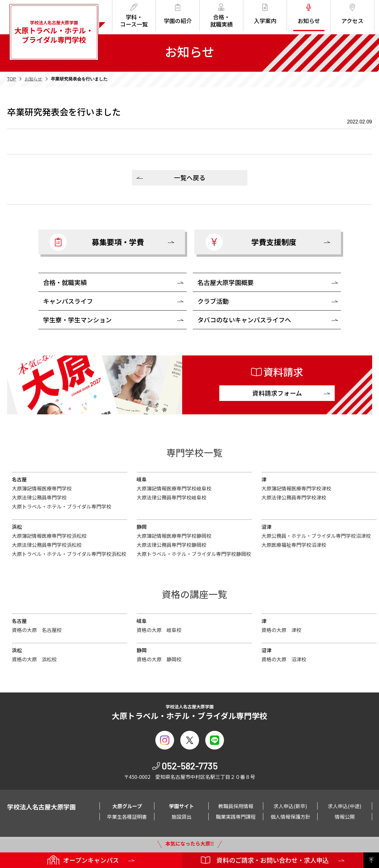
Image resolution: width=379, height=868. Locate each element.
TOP (12, 79)
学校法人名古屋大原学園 (54, 32)
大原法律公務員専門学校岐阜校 (172, 497)
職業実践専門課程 (236, 817)
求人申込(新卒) (290, 806)
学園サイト (182, 806)
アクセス (352, 14)
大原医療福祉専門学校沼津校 (294, 545)
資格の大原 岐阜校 (159, 630)
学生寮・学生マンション (77, 320)
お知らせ (309, 14)
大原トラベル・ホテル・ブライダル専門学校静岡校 (194, 554)
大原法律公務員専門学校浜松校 (47, 545)
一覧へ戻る (190, 178)
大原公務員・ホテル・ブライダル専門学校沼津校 (316, 536)
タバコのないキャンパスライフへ (244, 320)
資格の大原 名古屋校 (37, 630)
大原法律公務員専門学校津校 (294, 497)
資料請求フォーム (277, 393)
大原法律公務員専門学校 (39, 497)
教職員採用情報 (236, 806)
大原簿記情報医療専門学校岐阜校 (174, 488)
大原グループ (127, 806)
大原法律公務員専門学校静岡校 (172, 545)
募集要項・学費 (97, 242)
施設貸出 (182, 817)
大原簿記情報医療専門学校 (42, 488)
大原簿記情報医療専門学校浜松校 (49, 536)
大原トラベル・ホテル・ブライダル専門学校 (62, 506)
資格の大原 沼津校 (284, 659)
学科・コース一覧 (134, 16)
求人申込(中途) (345, 806)
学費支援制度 (251, 242)
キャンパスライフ (68, 301)
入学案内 (265, 14)
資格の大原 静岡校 (159, 659)
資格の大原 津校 (281, 630)
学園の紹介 (178, 14)
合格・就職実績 (221, 16)
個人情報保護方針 (290, 817)
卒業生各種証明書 (127, 817)
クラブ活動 (213, 301)
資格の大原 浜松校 (34, 659)
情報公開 (345, 817)
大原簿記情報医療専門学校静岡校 (174, 536)
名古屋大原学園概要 (226, 282)
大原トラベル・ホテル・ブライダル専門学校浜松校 (69, 554)
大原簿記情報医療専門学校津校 (296, 488)
